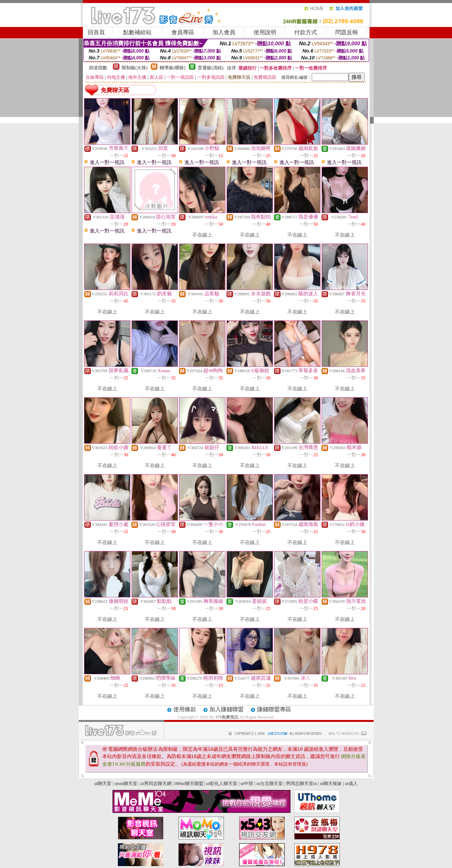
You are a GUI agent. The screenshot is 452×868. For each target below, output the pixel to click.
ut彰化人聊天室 (222, 784)
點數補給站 (137, 32)
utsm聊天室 (126, 784)
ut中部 (247, 784)
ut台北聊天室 (269, 784)
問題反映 (347, 32)
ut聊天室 (103, 784)
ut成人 (351, 784)
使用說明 (265, 32)
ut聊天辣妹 (331, 784)
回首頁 (96, 32)
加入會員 (224, 32)
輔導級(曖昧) (173, 68)
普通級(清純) (211, 68)
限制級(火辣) (135, 68)
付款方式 (306, 32)
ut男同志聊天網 (156, 784)
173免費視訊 (227, 717)
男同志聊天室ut (301, 784)
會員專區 (183, 32)
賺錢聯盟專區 (274, 709)
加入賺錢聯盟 (227, 709)
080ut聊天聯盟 (189, 784)
